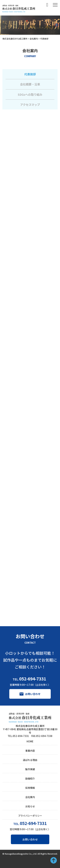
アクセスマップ (30, 104)
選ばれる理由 (30, 760)
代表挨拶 (30, 74)
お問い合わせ (30, 839)
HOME (30, 741)
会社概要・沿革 (30, 84)
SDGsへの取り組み (30, 94)
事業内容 (30, 751)
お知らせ (30, 806)
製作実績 (30, 769)
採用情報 (30, 788)
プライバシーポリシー (30, 816)
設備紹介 (30, 778)
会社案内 (30, 797)
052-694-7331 (33, 679)
